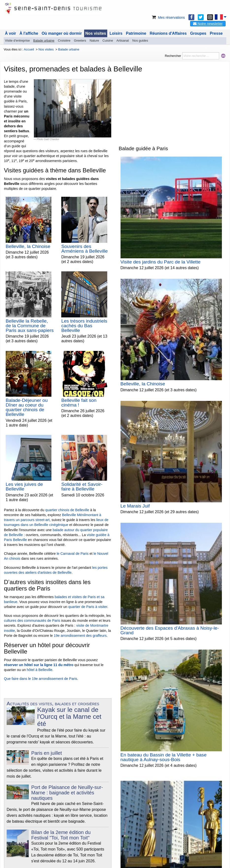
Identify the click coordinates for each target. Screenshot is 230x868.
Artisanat (123, 41)
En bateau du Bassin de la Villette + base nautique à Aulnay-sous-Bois (164, 757)
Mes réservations (168, 17)
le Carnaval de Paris (73, 554)
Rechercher (173, 56)
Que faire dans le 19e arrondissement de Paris (41, 679)
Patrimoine (136, 33)
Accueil (29, 49)
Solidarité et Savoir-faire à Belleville (82, 487)
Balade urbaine (44, 41)
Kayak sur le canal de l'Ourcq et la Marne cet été (69, 717)
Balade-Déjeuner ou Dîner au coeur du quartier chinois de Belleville (27, 407)
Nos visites (96, 33)
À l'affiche (29, 33)
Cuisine (108, 41)
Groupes (198, 33)
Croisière (64, 41)
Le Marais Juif (135, 506)
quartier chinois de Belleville (67, 510)
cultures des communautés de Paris (32, 621)
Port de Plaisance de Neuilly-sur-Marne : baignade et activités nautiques (67, 793)
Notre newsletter (208, 24)
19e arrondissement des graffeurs (80, 636)
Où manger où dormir (62, 33)
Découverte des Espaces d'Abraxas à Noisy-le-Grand (170, 630)
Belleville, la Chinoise (28, 246)
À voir (10, 33)
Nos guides (140, 41)
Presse (216, 33)
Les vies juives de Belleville (24, 487)
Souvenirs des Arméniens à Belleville (84, 249)
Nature (94, 41)
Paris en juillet (47, 753)
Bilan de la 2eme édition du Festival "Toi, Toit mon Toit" (61, 835)
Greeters (80, 41)
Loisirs (116, 33)
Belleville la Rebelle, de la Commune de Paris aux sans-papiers (30, 326)
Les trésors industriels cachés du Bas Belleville (84, 326)
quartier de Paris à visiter (88, 607)
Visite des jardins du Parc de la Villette (161, 262)
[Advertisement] (173, 108)
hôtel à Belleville (40, 670)
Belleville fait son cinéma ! (79, 403)
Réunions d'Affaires (168, 33)
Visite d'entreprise (17, 41)
